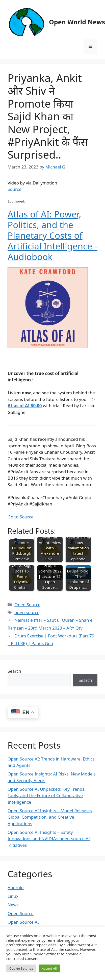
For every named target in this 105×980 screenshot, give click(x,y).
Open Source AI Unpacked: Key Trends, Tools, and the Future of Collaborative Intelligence (47, 796)
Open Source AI (23, 922)
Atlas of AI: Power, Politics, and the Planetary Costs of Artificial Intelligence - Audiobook (52, 235)
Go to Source (20, 517)
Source (15, 189)
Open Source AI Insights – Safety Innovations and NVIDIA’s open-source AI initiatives (49, 839)
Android (16, 888)
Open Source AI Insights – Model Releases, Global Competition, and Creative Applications (50, 817)
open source (27, 612)
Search (14, 671)
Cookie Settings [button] (21, 968)
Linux (13, 896)
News (13, 905)
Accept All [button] (49, 968)
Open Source (27, 605)
